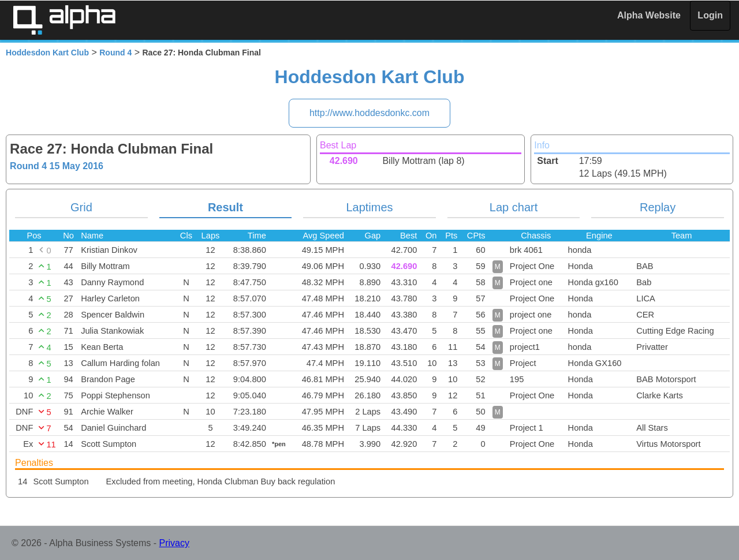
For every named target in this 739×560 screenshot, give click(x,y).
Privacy (174, 543)
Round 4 (115, 53)
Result (225, 207)
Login (710, 15)
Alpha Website (649, 15)
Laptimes (369, 207)
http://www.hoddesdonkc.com (369, 113)
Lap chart (514, 207)
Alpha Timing (64, 20)
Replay (658, 207)
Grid (81, 207)
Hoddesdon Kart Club (47, 53)
